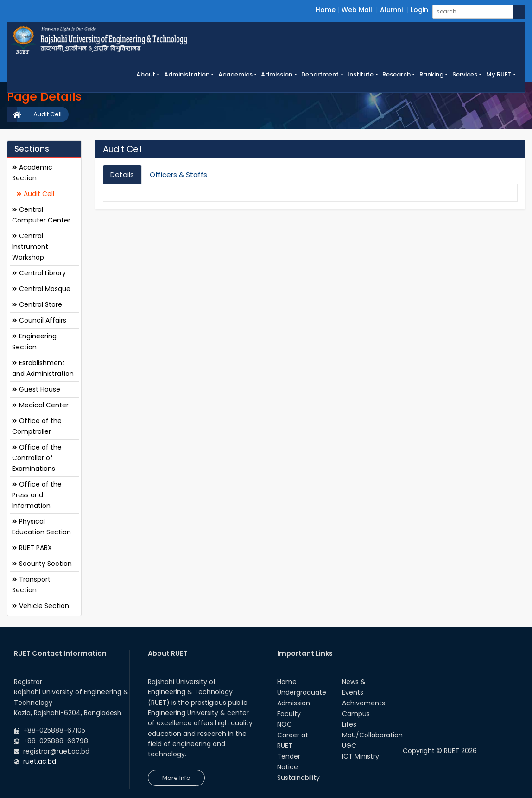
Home (326, 10)
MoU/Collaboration (372, 735)
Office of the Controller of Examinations (37, 458)
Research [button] (396, 74)
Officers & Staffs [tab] (178, 174)
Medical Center (40, 405)
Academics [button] (235, 74)
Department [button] (320, 74)
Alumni (391, 10)
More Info (176, 778)
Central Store (37, 304)
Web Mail (357, 10)
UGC (349, 746)
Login (419, 10)
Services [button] (465, 74)
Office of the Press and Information (37, 495)
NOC (285, 724)
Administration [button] (187, 74)
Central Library (39, 273)
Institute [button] (361, 74)
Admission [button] (277, 74)
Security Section (42, 564)
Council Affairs (39, 320)
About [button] (146, 74)
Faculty (289, 714)
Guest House (36, 389)
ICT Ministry (361, 756)
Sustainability (298, 778)
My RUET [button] (499, 74)
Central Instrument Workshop (30, 247)
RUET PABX (32, 548)
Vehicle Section (41, 606)
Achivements (364, 703)
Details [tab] (122, 174)
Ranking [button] (431, 74)
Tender (289, 756)
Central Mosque (41, 289)
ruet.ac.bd (40, 761)
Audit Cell (47, 114)
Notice (288, 767)
